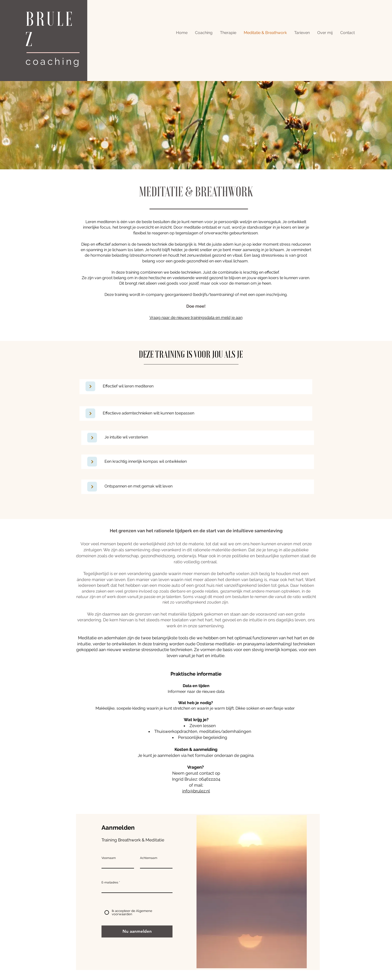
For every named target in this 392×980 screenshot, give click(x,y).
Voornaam (109, 858)
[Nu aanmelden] (137, 931)
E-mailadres (110, 882)
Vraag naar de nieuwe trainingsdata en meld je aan (196, 318)
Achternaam (149, 858)
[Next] (90, 386)
